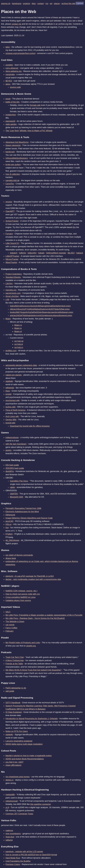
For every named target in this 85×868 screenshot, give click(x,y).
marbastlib (10, 795)
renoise (9, 202)
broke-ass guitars (13, 165)
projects (27, 4)
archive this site (68, 4)
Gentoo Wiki (11, 420)
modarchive (11, 115)
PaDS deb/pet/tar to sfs (16, 688)
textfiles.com (11, 351)
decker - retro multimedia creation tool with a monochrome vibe (33, 579)
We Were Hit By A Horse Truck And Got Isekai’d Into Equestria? (34, 670)
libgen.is (18, 328)
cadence (9, 831)
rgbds (12, 487)
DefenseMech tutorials (56, 253)
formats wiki (35, 105)
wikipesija (10, 388)
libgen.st (18, 331)
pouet (8, 99)
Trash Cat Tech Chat (15, 657)
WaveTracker (11, 262)
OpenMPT (10, 211)
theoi (8, 391)
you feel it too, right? (14, 762)
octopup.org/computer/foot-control (20, 53)
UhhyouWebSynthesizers (17, 158)
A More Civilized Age (15, 660)
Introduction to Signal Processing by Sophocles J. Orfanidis (32, 719)
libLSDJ (71, 253)
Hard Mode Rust (13, 858)
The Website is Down (15, 622)
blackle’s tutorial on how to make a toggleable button (29, 756)
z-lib (7, 300)
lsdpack (80, 253)
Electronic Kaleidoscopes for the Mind (22, 512)
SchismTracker (12, 221)
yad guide (10, 691)
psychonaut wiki (13, 400)
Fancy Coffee (11, 628)
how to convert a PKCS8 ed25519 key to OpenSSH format (31, 855)
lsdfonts (23, 253)
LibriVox (9, 284)
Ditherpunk (10, 515)
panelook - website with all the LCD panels (24, 852)
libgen (8, 319)
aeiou (8, 84)
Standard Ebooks (13, 277)
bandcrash (10, 152)
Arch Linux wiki (12, 416)
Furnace (9, 234)
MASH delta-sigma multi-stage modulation (24, 744)
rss (47, 4)
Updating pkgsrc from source (18, 600)
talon (8, 47)
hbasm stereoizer (13, 145)
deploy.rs (9, 780)
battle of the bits (13, 102)
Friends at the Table (14, 664)
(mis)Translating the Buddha (18, 861)
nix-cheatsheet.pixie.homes (18, 777)
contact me (16, 24)
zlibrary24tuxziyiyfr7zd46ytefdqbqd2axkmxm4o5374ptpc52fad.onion (40, 309)
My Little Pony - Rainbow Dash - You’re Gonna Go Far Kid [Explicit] (35, 618)
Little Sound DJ (12, 243)
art (51, 4)
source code (15, 87)
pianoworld (10, 121)
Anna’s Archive (12, 296)
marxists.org (11, 290)
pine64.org (31, 646)
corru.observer (12, 68)
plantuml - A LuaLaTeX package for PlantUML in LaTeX (30, 576)
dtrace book (11, 558)
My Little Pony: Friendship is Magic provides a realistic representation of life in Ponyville (44, 615)
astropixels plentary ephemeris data (21, 365)
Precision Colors (13, 864)
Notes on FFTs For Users (17, 731)
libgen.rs (18, 325)
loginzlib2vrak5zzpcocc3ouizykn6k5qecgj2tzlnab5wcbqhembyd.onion (40, 306)
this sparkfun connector (41, 804)
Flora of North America (15, 410)
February (9, 631)
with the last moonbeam (16, 444)
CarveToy (10, 184)
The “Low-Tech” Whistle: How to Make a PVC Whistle (29, 131)
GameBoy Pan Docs (19, 481)
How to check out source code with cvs (23, 594)
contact (41, 4)
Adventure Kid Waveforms (17, 142)
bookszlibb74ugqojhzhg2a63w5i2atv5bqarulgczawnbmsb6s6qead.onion (42, 312)
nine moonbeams (13, 834)
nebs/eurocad (12, 801)
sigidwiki (9, 381)
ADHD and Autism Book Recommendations (25, 759)
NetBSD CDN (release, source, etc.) (21, 591)
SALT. (8, 612)
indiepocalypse (12, 437)
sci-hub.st (19, 344)
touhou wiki (10, 407)
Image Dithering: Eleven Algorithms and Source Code (29, 518)
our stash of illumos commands (19, 555)
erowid (8, 394)
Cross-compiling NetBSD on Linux (21, 597)
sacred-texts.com (13, 293)
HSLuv (8, 524)
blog (34, 4)
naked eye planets (14, 375)
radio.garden (11, 124)
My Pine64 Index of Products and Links (23, 643)
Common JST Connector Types (19, 814)
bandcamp (17, 4)
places (57, 4)
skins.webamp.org (14, 71)
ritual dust (10, 837)
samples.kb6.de (12, 180)
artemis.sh (6, 4)
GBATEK (14, 494)
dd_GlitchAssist (12, 540)
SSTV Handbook (13, 703)
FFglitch (9, 534)
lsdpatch (14, 253)
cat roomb (10, 625)
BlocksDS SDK (17, 497)
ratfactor (9, 840)
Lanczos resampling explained (19, 741)
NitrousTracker (12, 259)
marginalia (10, 74)
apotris (8, 450)
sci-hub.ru (19, 347)
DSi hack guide (12, 465)
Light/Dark (80, 3)
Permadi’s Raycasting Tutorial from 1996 (23, 508)
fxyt (7, 528)
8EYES (9, 81)
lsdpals (41, 253)
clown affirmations (13, 765)
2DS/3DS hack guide (15, 468)
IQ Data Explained (14, 712)
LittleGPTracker (12, 256)
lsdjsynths (32, 253)
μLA (7, 807)
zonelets (9, 65)
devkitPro (10, 471)
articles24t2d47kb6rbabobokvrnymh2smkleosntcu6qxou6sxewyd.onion (41, 315)
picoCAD (9, 521)
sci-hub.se (19, 341)
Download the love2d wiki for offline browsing (30, 426)
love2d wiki (10, 423)
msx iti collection (13, 174)
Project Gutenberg (14, 274)
